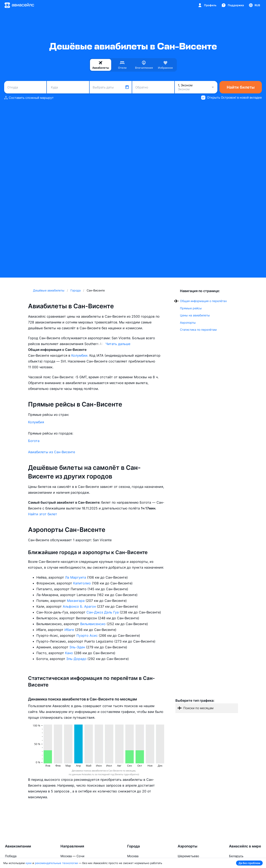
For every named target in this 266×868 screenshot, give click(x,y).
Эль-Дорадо (77, 659)
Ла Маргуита (76, 577)
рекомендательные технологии (56, 863)
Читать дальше (118, 344)
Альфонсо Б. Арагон (80, 606)
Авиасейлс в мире (245, 846)
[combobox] (25, 87)
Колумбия (36, 422)
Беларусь (236, 856)
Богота (34, 441)
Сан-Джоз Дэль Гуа (103, 612)
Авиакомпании (18, 846)
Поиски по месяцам (198, 708)
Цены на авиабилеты (195, 315)
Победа (11, 856)
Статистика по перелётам (198, 330)
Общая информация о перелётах (203, 301)
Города (134, 846)
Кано (70, 653)
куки (29, 863)
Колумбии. (80, 355)
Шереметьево (188, 856)
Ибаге (70, 630)
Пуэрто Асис (88, 635)
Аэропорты (188, 323)
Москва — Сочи (72, 856)
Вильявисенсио (93, 624)
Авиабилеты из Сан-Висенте (52, 452)
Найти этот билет (43, 514)
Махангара (76, 601)
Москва (133, 856)
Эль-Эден (78, 647)
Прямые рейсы (191, 308)
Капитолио (83, 583)
